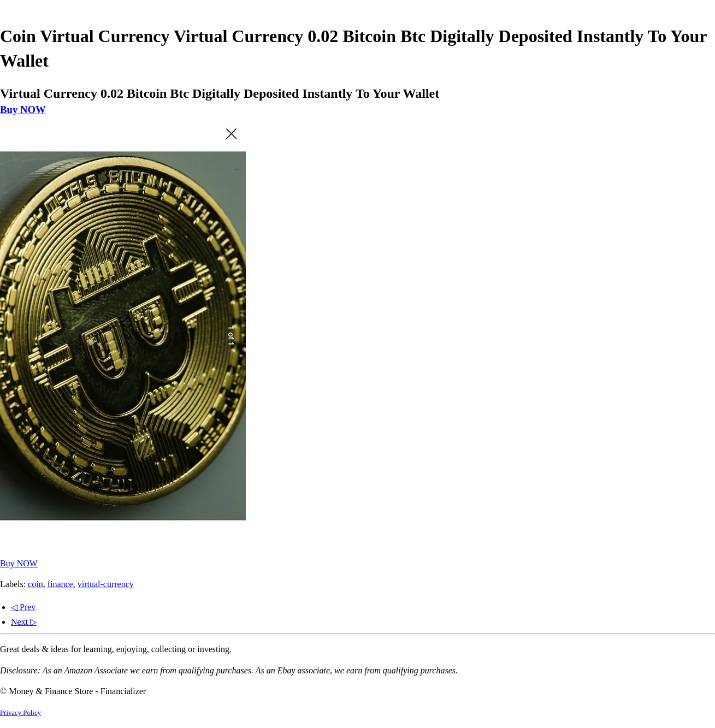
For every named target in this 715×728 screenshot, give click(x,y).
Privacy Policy (20, 713)
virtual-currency (106, 584)
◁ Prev (23, 607)
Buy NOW (23, 110)
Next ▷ (24, 622)
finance (60, 584)
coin (36, 584)
